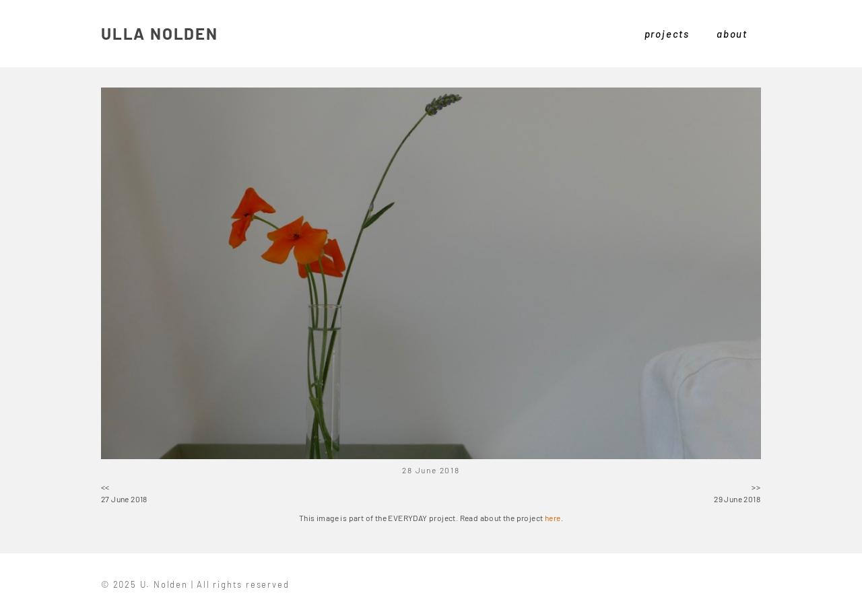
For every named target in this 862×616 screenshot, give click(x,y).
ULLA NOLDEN (160, 33)
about (732, 34)
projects (667, 34)
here (553, 518)
